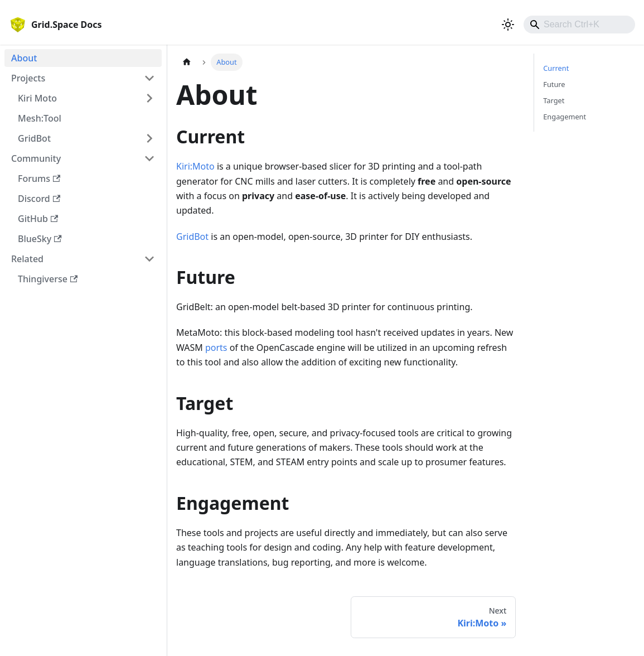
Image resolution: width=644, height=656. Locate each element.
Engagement (565, 117)
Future (554, 84)
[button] (83, 78)
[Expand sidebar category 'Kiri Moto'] (149, 98)
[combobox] (579, 25)
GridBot (192, 237)
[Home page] (187, 62)
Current (556, 68)
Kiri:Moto (195, 166)
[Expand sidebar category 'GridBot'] (149, 138)
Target (554, 100)
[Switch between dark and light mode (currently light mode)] (508, 25)
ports (216, 348)
